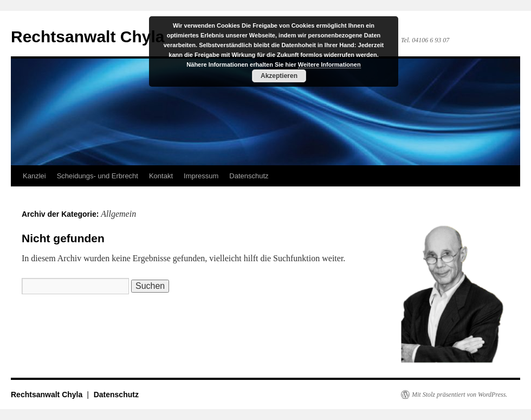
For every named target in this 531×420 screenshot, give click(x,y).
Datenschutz (249, 176)
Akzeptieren (279, 76)
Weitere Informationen (329, 64)
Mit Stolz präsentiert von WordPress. (459, 395)
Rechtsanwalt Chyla (88, 37)
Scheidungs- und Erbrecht (98, 176)
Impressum (201, 176)
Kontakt (161, 176)
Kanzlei (34, 176)
